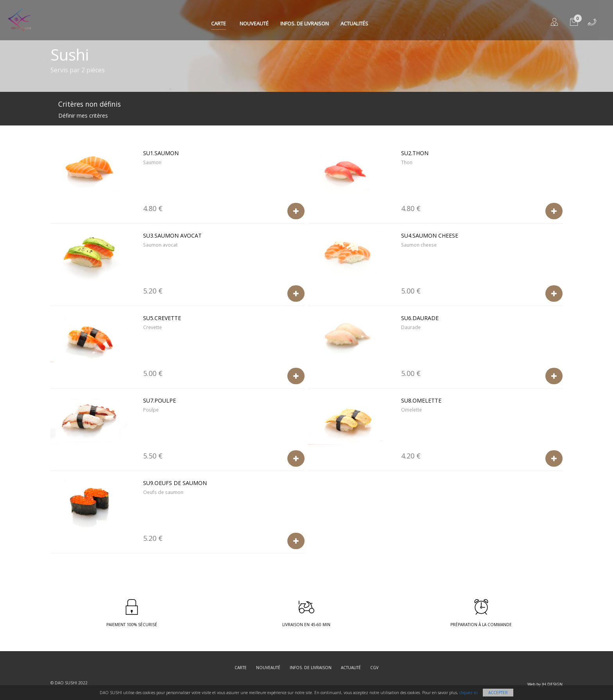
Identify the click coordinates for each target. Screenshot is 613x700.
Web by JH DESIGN (545, 684)
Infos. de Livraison (305, 23)
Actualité (351, 668)
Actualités (354, 23)
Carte (219, 23)
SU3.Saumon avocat (172, 235)
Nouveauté (254, 23)
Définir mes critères (83, 115)
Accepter (498, 693)
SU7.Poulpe (160, 400)
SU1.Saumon (161, 153)
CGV (374, 668)
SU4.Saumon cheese (430, 235)
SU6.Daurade (420, 318)
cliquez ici (469, 693)
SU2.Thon (415, 153)
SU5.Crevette (162, 318)
